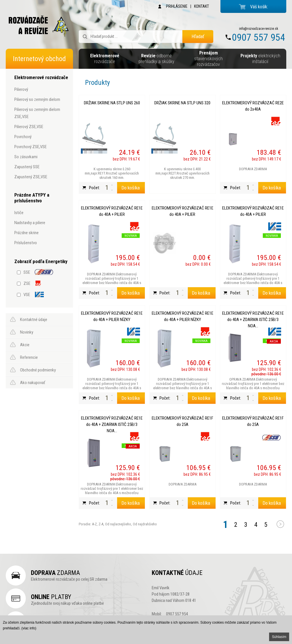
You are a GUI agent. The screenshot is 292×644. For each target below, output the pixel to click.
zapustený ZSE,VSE (31, 177)
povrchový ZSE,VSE (30, 147)
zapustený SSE (27, 167)
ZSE (27, 283)
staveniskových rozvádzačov (208, 59)
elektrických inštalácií (260, 59)
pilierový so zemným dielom (37, 99)
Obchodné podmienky (38, 370)
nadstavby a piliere (30, 223)
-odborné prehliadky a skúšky (156, 59)
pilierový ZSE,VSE (29, 127)
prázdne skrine (26, 233)
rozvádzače (105, 59)
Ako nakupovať (33, 383)
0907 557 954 (259, 37)
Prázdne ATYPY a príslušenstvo (32, 198)
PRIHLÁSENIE (177, 6)
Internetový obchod (39, 59)
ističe (19, 213)
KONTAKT (202, 6)
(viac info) (29, 628)
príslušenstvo (26, 243)
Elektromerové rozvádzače (41, 77)
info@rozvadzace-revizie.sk (259, 29)
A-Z (94, 524)
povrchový (23, 137)
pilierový (21, 89)
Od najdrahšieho (144, 524)
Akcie (25, 345)
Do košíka (131, 188)
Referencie (29, 357)
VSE (27, 295)
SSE (27, 272)
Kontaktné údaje (34, 320)
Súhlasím (279, 637)
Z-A (101, 524)
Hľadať (198, 36)
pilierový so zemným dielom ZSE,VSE (37, 113)
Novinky (27, 332)
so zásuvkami (26, 157)
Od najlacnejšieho (118, 524)
